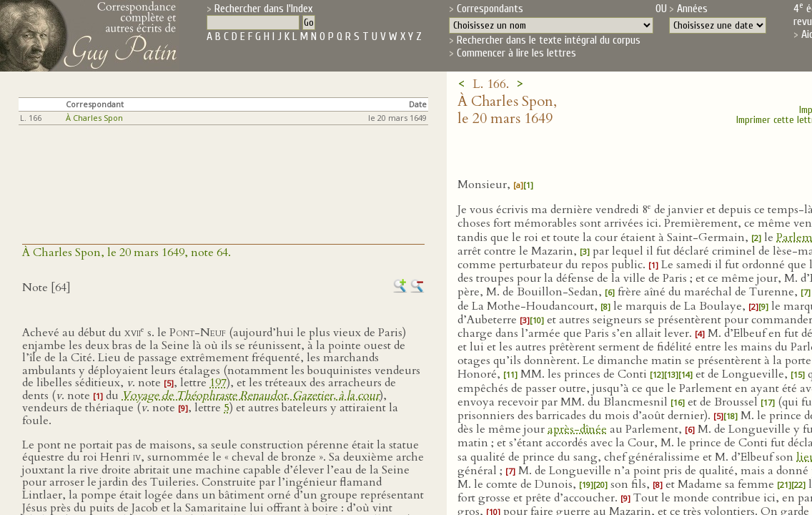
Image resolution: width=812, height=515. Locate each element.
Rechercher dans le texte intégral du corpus (549, 40)
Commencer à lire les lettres (516, 53)
